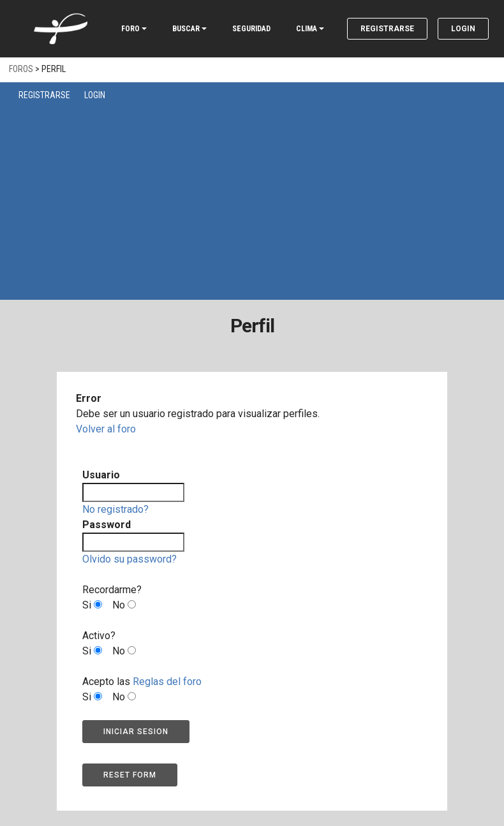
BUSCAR (186, 29)
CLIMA (307, 29)
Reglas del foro (167, 682)
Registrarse (387, 29)
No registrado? (115, 509)
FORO (130, 29)
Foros (21, 69)
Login (463, 29)
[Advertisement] (255, 198)
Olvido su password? (130, 559)
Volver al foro (106, 429)
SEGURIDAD (251, 29)
